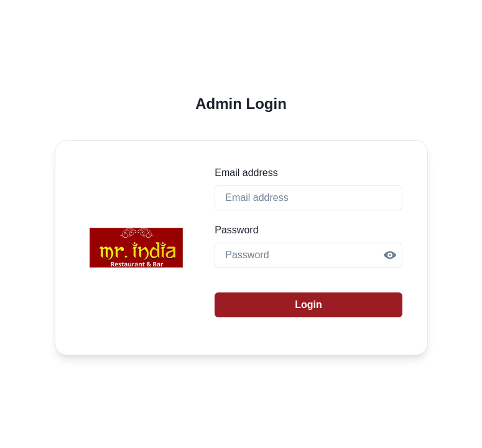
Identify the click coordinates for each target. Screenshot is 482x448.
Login (308, 305)
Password (236, 230)
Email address (246, 173)
